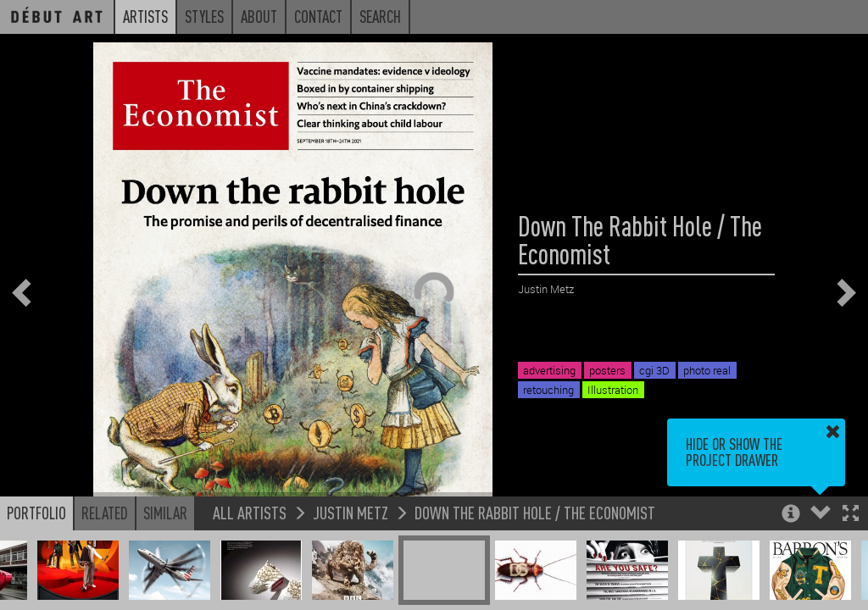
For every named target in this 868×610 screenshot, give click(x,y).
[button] (851, 515)
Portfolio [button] (36, 513)
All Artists (250, 512)
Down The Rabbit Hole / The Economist (535, 512)
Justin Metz (351, 512)
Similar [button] (165, 513)
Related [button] (105, 513)
